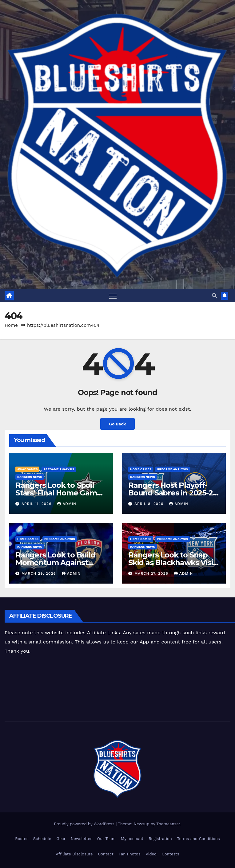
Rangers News (30, 477)
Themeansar (168, 824)
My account (132, 839)
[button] (214, 296)
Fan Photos (130, 854)
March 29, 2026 (40, 573)
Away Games (27, 469)
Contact (106, 854)
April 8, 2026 (150, 504)
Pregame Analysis (59, 469)
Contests (171, 854)
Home (11, 325)
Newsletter (81, 839)
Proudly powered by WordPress (85, 824)
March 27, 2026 (152, 573)
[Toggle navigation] (113, 296)
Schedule (42, 839)
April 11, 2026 (37, 504)
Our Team (107, 839)
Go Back (117, 424)
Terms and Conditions (199, 839)
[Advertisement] (112, 689)
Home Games (141, 469)
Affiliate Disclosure (74, 854)
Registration (160, 839)
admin (67, 504)
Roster (21, 839)
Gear (61, 839)
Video (151, 854)
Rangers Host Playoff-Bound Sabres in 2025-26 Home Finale (173, 493)
